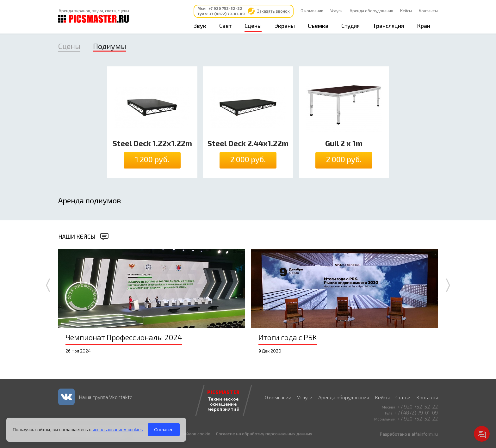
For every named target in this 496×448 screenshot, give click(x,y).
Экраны (285, 26)
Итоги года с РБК (288, 337)
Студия (350, 26)
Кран (424, 26)
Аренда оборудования (371, 11)
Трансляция (388, 26)
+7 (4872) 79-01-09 (227, 14)
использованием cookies (118, 430)
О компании (312, 11)
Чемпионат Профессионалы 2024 (124, 337)
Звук (200, 26)
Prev (48, 285)
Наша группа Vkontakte (106, 397)
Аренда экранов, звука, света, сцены (94, 11)
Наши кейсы (77, 236)
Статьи (403, 397)
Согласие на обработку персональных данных (264, 434)
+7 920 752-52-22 (225, 8)
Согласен (164, 430)
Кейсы (406, 11)
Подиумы (110, 46)
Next (448, 285)
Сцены (253, 26)
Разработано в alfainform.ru (409, 434)
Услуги (336, 11)
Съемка (318, 26)
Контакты (428, 11)
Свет (225, 26)
